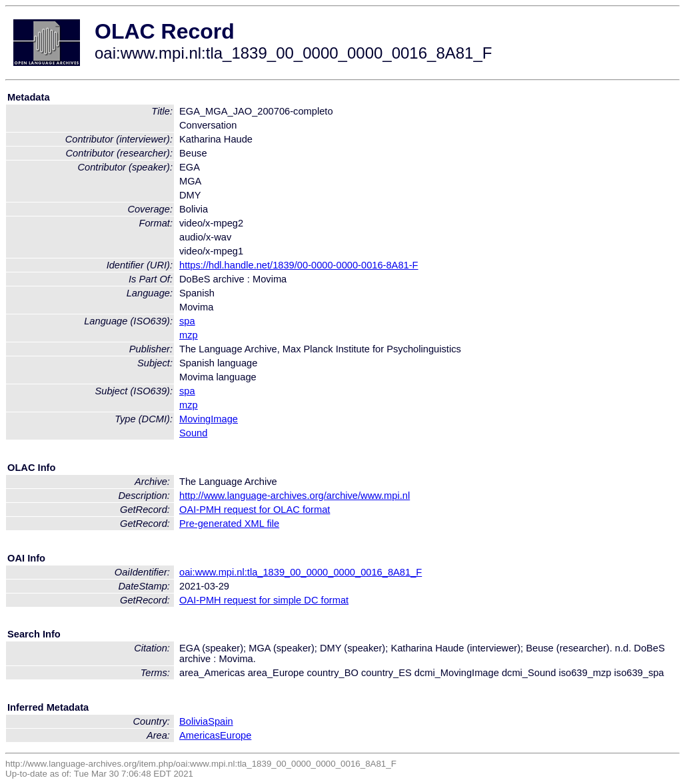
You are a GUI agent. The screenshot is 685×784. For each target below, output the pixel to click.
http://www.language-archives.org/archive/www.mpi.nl (295, 496)
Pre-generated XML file (229, 524)
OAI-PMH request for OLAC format (255, 510)
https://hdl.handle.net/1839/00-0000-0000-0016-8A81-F (299, 265)
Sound (193, 433)
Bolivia (194, 721)
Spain (221, 721)
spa (187, 321)
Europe (236, 735)
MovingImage (209, 419)
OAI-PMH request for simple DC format (264, 600)
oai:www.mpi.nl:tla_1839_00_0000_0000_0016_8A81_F (301, 572)
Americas (200, 735)
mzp (189, 335)
